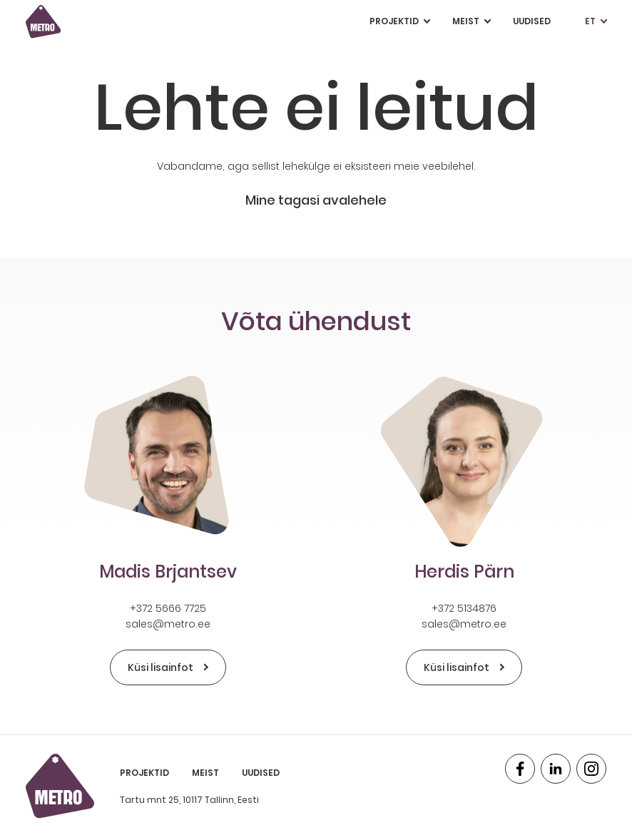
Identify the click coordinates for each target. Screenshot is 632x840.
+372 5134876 (464, 608)
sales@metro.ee (168, 624)
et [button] (596, 22)
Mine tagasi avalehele (316, 200)
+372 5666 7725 (168, 608)
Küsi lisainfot (168, 667)
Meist (471, 22)
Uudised (532, 21)
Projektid (399, 22)
